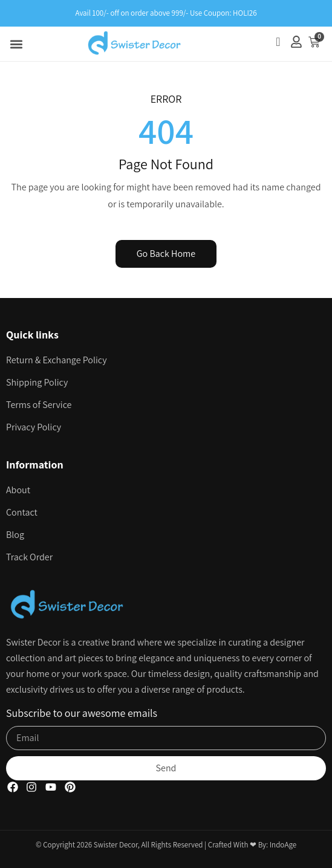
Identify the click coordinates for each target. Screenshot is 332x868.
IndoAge (283, 845)
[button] (16, 44)
